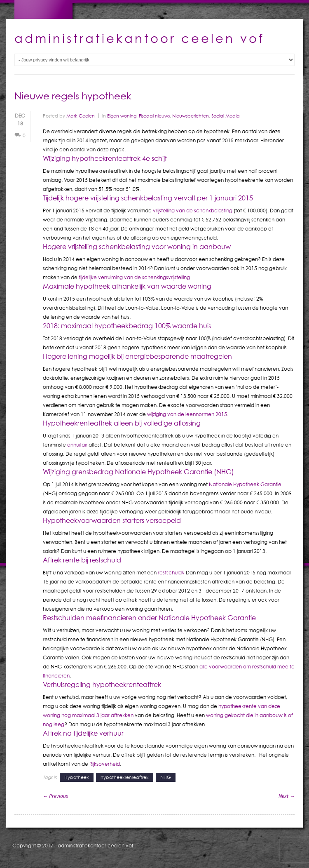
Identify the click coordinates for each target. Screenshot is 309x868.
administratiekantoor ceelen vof (96, 846)
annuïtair (77, 445)
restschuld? (171, 573)
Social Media (226, 116)
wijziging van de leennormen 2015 (187, 414)
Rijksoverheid (105, 764)
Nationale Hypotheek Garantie (245, 484)
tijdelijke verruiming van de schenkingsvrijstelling (134, 277)
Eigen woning (122, 116)
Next (287, 796)
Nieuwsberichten (191, 116)
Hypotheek (77, 777)
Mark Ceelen (81, 116)
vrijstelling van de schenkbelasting (193, 211)
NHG (166, 777)
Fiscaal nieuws (154, 116)
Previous (55, 796)
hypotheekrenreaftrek (125, 777)
